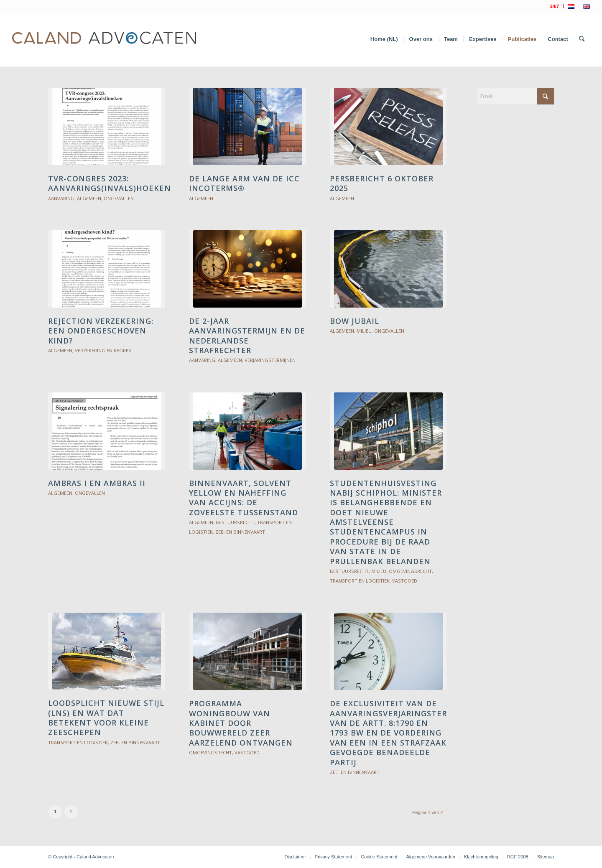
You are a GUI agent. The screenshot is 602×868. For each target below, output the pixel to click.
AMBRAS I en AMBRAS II (97, 483)
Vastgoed (405, 581)
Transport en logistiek (360, 581)
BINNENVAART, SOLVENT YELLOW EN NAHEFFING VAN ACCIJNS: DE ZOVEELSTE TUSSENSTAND (244, 498)
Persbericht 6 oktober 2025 (382, 183)
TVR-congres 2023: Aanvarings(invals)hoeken (110, 183)
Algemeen (89, 198)
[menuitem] (555, 6)
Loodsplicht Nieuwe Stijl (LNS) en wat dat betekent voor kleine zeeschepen (106, 718)
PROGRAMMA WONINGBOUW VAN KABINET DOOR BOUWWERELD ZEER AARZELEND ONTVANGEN (241, 723)
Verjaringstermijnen (270, 360)
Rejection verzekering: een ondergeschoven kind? (101, 331)
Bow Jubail (355, 321)
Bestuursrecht (235, 522)
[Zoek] (582, 39)
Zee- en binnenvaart (240, 532)
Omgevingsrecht (410, 571)
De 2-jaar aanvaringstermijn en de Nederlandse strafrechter (247, 336)
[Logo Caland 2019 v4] (104, 39)
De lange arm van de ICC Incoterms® (244, 183)
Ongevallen (119, 198)
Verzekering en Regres (103, 350)
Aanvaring (61, 198)
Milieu (364, 331)
